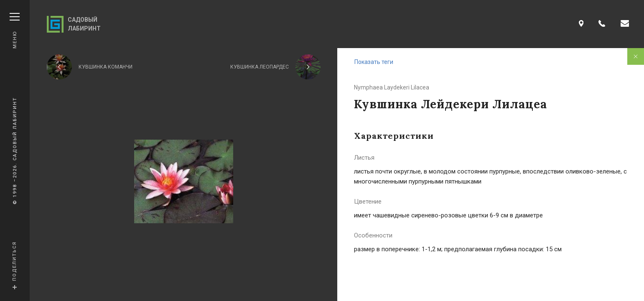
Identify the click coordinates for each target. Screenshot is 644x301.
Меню (15, 31)
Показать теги (374, 62)
